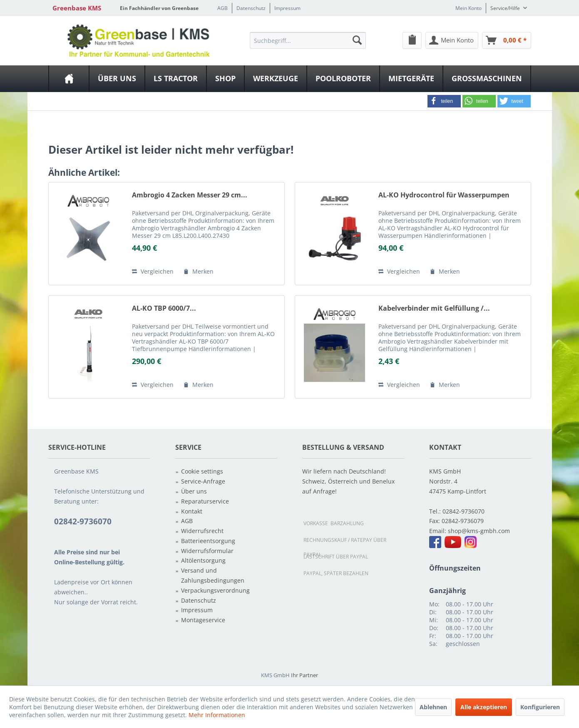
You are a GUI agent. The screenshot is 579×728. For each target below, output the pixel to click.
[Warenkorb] (507, 40)
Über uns (194, 491)
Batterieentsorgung (208, 541)
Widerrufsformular (207, 551)
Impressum (287, 8)
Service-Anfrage (203, 481)
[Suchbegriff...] (308, 40)
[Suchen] (357, 40)
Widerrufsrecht (202, 531)
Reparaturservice (205, 501)
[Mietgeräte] (411, 79)
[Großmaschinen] (487, 79)
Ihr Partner (304, 675)
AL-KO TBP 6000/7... (164, 308)
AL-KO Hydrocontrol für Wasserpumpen (444, 195)
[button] (444, 101)
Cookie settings (202, 471)
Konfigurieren (540, 707)
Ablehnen (433, 707)
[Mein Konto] (452, 40)
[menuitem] (308, 40)
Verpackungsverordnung (215, 590)
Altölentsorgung (203, 560)
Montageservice (203, 620)
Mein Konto (468, 8)
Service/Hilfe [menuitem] (506, 8)
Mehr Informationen (217, 715)
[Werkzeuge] (276, 79)
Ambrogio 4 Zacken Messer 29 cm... (190, 195)
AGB (222, 8)
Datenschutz (251, 8)
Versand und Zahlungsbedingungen (213, 575)
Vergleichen (153, 271)
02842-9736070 (463, 511)
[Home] (69, 79)
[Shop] (225, 79)
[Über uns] (117, 79)
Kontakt (192, 511)
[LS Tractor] (176, 79)
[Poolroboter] (343, 79)
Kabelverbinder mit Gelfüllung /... (434, 308)
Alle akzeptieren (484, 707)
